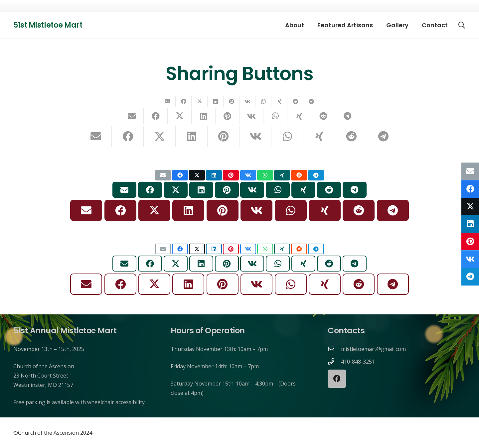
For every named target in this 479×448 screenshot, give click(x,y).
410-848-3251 (358, 362)
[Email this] (168, 101)
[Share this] (184, 101)
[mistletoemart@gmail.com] (334, 349)
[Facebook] (337, 379)
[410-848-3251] (334, 361)
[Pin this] (232, 101)
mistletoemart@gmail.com (373, 349)
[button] (462, 25)
